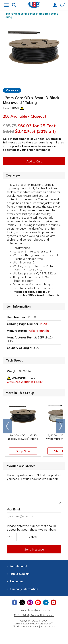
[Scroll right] (61, 426)
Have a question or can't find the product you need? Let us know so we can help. (34, 477)
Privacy (22, 610)
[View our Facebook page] (15, 602)
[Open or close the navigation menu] (6, 5)
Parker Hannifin (38, 331)
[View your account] (55, 6)
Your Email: (14, 509)
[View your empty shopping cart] (62, 5)
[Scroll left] (7, 426)
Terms (31, 610)
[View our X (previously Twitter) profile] (22, 602)
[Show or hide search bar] (14, 5)
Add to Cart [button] (34, 161)
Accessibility (43, 610)
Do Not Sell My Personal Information (34, 615)
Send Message (34, 549)
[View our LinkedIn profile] (46, 602)
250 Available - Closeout (25, 116)
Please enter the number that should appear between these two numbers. (32, 528)
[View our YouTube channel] (38, 602)
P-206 (44, 324)
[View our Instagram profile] (30, 602)
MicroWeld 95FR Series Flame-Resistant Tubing (30, 15)
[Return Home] (34, 5)
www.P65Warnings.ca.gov (25, 382)
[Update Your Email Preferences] (53, 602)
